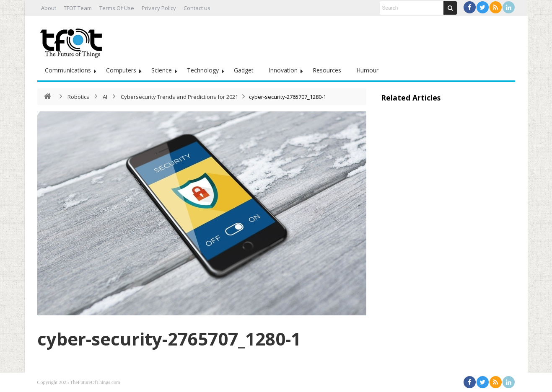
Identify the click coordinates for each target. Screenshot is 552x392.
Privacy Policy (159, 8)
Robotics (78, 97)
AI (105, 97)
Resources (327, 70)
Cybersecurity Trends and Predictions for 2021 (179, 97)
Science (162, 70)
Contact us (197, 8)
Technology (203, 70)
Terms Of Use (117, 8)
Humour (367, 70)
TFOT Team (78, 8)
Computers (121, 70)
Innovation (283, 70)
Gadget (244, 70)
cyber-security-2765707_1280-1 (169, 339)
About (49, 8)
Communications (68, 70)
